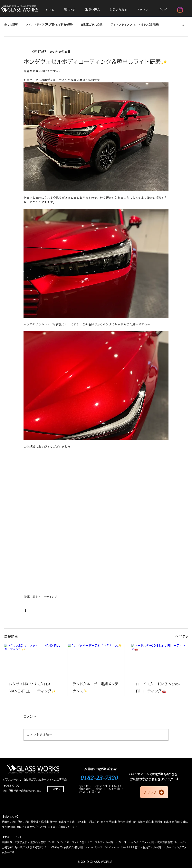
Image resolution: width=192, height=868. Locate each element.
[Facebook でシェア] (25, 610)
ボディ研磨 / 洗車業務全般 (157, 842)
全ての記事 (11, 25)
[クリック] (154, 792)
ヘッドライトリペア (100, 847)
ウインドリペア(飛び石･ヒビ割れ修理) (49, 25)
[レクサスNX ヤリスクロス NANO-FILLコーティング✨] (32, 660)
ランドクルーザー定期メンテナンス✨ (95, 687)
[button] (70, 10)
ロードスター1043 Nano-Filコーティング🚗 (158, 687)
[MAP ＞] (56, 789)
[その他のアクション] (166, 52)
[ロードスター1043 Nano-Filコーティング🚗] (160, 660)
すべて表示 (181, 636)
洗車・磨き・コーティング (41, 597)
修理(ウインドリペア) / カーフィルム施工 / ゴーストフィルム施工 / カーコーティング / (89, 842)
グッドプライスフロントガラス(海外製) (135, 25)
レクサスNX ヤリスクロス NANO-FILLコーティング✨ (32, 687)
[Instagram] (180, 10)
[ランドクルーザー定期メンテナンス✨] (96, 660)
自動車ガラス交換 (91, 25)
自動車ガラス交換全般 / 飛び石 (20, 842)
